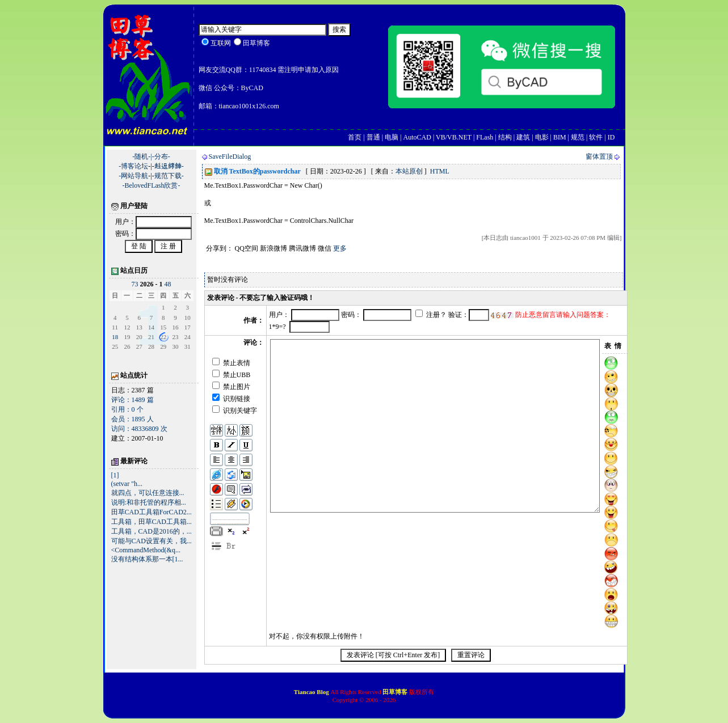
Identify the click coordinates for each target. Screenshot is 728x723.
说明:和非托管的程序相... (149, 502)
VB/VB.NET (454, 137)
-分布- (161, 157)
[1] (115, 475)
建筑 (523, 137)
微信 (325, 248)
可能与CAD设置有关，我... (152, 541)
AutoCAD (417, 137)
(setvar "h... (127, 484)
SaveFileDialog (230, 157)
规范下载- (169, 176)
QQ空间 (247, 248)
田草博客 (395, 692)
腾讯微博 (302, 248)
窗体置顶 (599, 157)
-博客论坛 (133, 166)
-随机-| (142, 157)
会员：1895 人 (132, 419)
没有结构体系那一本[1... (147, 559)
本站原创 (409, 171)
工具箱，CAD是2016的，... (152, 531)
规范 (578, 137)
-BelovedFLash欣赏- (152, 185)
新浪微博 (273, 248)
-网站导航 (133, 176)
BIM (560, 137)
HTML (440, 171)
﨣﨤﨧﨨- (169, 166)
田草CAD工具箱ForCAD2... (152, 512)
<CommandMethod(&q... (146, 550)
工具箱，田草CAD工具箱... (152, 522)
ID (611, 137)
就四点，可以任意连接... (148, 493)
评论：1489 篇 (132, 400)
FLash (485, 137)
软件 (596, 137)
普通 (373, 137)
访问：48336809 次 (139, 429)
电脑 (392, 137)
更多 (340, 248)
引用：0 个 (127, 409)
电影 (542, 137)
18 (115, 337)
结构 (505, 137)
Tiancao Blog (312, 692)
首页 (355, 137)
